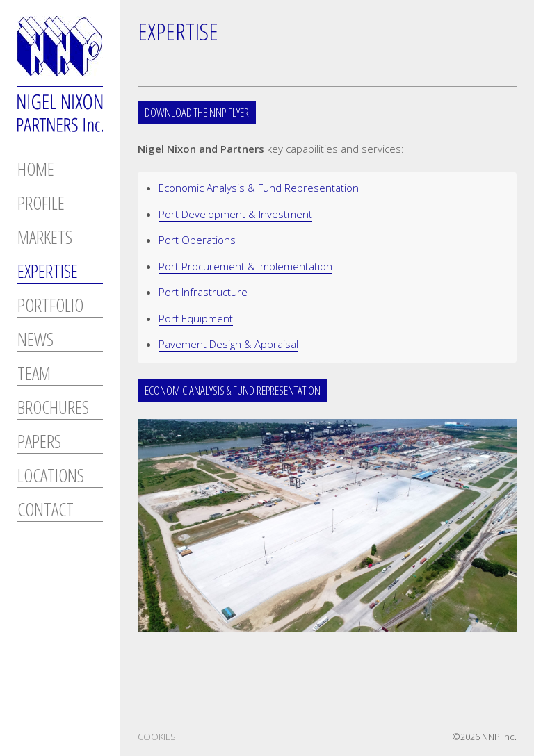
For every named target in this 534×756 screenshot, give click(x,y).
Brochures (53, 409)
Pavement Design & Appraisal (228, 344)
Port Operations (197, 240)
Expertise (48, 273)
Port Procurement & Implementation (245, 266)
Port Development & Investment (235, 214)
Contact (46, 511)
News (35, 341)
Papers (39, 443)
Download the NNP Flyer (197, 112)
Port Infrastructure (203, 292)
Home (36, 171)
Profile (41, 205)
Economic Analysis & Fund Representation (259, 188)
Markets (45, 239)
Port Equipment (196, 318)
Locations (51, 477)
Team (34, 375)
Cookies (157, 737)
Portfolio (50, 307)
